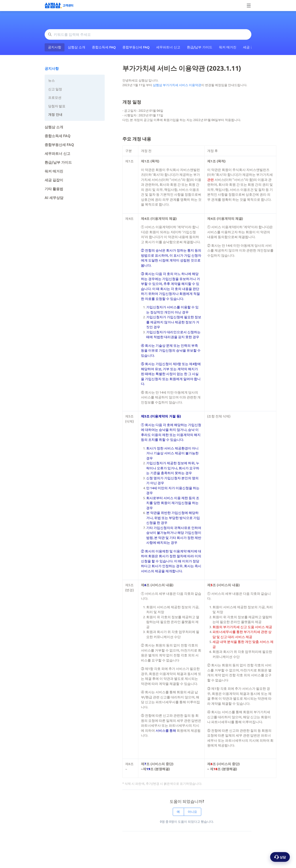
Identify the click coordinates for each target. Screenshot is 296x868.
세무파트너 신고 (168, 47)
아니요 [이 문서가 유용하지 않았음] (192, 812)
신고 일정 (55, 89)
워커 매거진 (228, 47)
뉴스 (51, 81)
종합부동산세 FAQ (136, 47)
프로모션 (55, 98)
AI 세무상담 (54, 198)
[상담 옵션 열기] (280, 857)
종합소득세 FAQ (104, 47)
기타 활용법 (54, 189)
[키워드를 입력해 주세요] (148, 34)
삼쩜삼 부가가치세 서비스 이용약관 (177, 85)
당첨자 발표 (57, 106)
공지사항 (55, 47)
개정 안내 (55, 115)
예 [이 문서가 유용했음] (178, 812)
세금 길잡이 (54, 180)
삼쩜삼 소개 (77, 47)
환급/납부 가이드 (200, 47)
